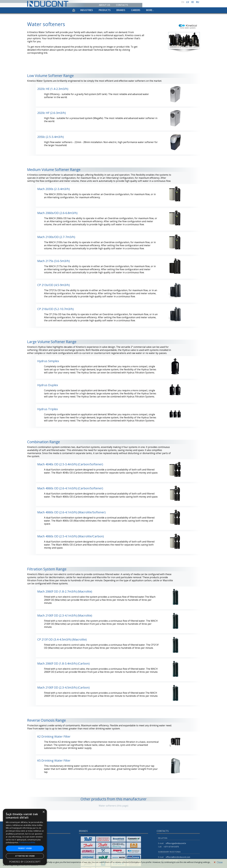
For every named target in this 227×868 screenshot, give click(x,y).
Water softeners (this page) (113, 806)
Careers (136, 10)
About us (105, 5)
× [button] (44, 812)
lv (188, 2)
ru (198, 2)
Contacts (122, 5)
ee (193, 2)
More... (150, 10)
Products (105, 10)
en (183, 2)
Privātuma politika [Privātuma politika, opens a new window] (27, 842)
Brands (121, 10)
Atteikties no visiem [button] (25, 856)
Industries (87, 10)
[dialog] (25, 837)
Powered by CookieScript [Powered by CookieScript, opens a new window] (25, 862)
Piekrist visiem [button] (25, 848)
